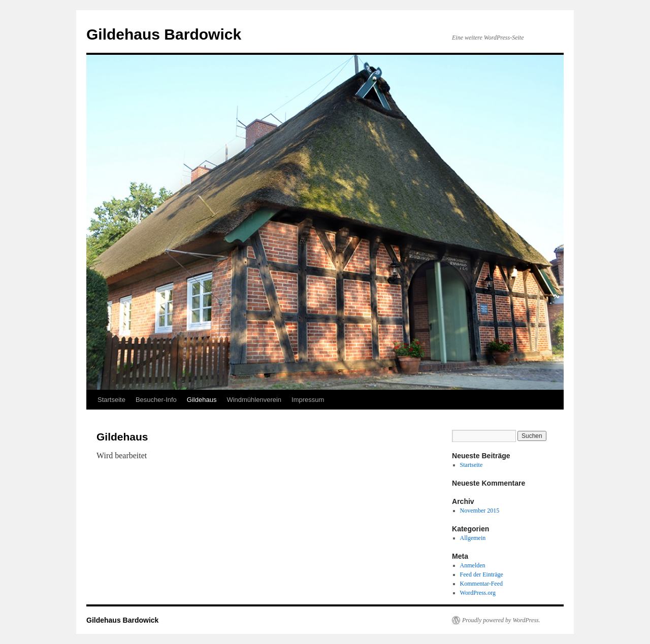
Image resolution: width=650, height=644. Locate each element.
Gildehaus (202, 400)
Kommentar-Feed (481, 584)
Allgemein (473, 538)
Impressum (308, 400)
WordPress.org (478, 593)
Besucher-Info (156, 400)
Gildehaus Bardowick (164, 34)
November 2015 (480, 511)
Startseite (111, 400)
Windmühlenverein (254, 400)
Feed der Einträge (482, 574)
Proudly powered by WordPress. (501, 620)
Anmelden (473, 565)
